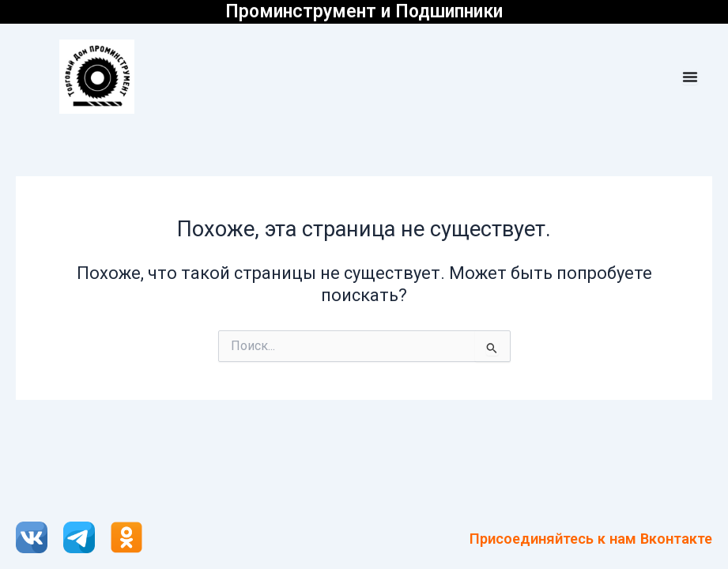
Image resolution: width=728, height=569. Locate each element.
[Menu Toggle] (690, 77)
